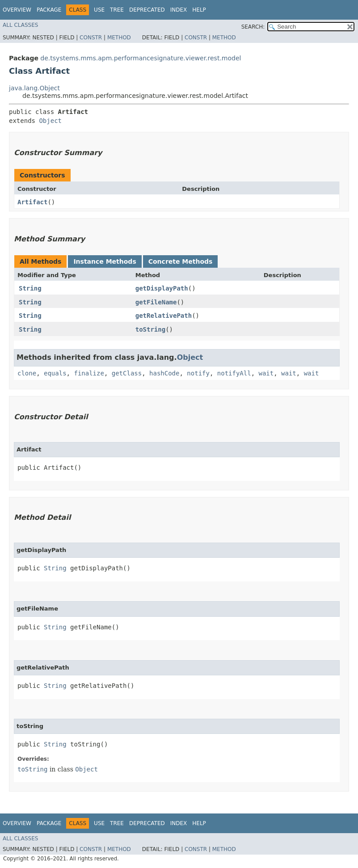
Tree (117, 10)
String (30, 288)
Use (99, 10)
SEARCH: (253, 27)
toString (150, 329)
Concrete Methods (181, 261)
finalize (89, 373)
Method (119, 38)
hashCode (164, 373)
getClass (127, 373)
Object (50, 121)
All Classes (20, 25)
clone (27, 373)
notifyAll (234, 373)
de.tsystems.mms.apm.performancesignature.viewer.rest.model (141, 58)
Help (199, 10)
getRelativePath (164, 316)
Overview (17, 10)
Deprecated (147, 10)
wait (266, 373)
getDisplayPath (162, 288)
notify (198, 373)
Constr (91, 38)
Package (49, 10)
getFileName (156, 302)
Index (179, 10)
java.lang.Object (34, 88)
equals (55, 373)
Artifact (32, 202)
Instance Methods (105, 261)
